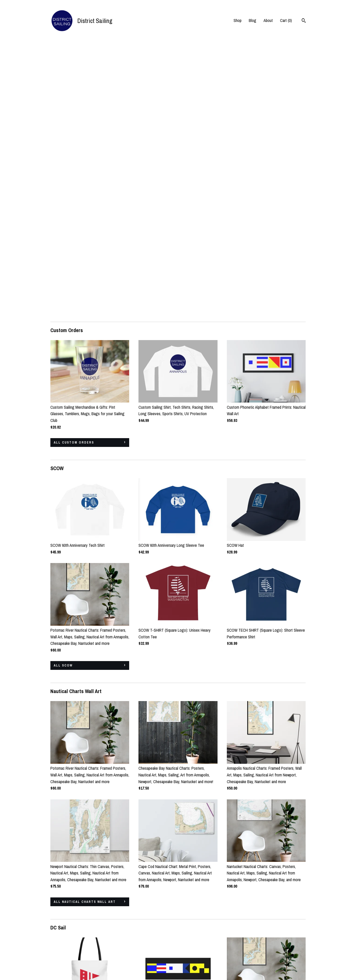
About (268, 20)
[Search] (304, 21)
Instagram (146, 939)
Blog (253, 20)
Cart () (286, 20)
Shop (238, 20)
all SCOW (63, 393)
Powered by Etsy (284, 953)
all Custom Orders (74, 171)
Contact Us (59, 960)
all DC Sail (65, 853)
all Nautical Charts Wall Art (85, 630)
